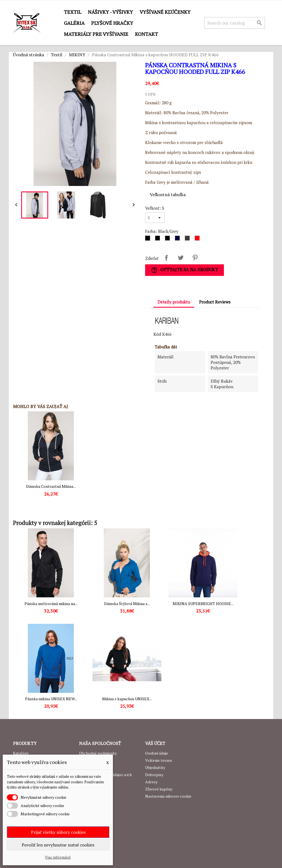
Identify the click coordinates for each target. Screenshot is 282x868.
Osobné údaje (157, 753)
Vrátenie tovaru (158, 760)
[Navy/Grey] (178, 239)
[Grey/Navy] (188, 239)
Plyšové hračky (112, 23)
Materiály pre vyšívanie (96, 34)
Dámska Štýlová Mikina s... (127, 604)
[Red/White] (198, 239)
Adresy (151, 782)
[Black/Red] (159, 239)
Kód (157, 334)
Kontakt (147, 34)
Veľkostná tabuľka (168, 195)
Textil (73, 12)
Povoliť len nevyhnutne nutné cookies (58, 845)
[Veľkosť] (155, 218)
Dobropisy (154, 775)
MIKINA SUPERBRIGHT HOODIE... (203, 604)
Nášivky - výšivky (110, 12)
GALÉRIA (74, 23)
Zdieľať (166, 258)
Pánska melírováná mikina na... (51, 604)
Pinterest (195, 258)
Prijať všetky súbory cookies (58, 832)
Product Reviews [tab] (215, 302)
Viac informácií (58, 857)
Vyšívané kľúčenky (165, 12)
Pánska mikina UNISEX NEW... (51, 699)
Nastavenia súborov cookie (168, 796)
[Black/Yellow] (169, 239)
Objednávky (155, 767)
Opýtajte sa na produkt (185, 270)
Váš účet (155, 743)
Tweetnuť (181, 258)
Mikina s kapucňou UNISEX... (127, 699)
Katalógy (21, 753)
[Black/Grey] (149, 239)
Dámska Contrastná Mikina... (51, 486)
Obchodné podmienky (98, 753)
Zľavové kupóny (159, 789)
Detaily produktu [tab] (174, 302)
